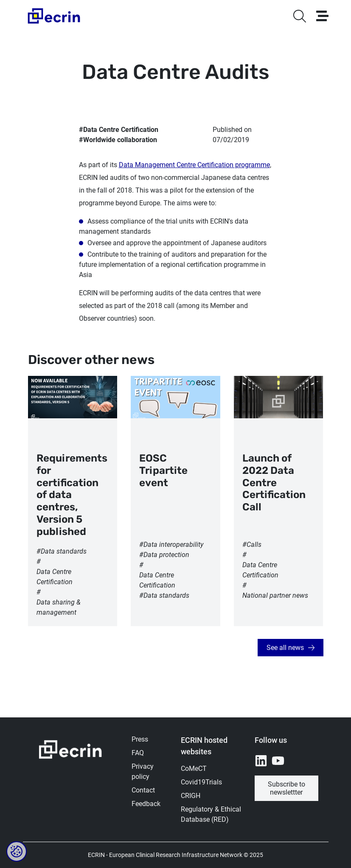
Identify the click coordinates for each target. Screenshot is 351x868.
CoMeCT (194, 769)
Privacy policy (143, 771)
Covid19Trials (201, 782)
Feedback (146, 804)
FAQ (138, 753)
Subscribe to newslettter (286, 788)
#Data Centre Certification (119, 130)
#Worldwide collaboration (118, 140)
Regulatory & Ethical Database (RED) (211, 814)
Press (140, 739)
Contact (143, 790)
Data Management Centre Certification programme (194, 165)
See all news (285, 648)
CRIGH (191, 796)
